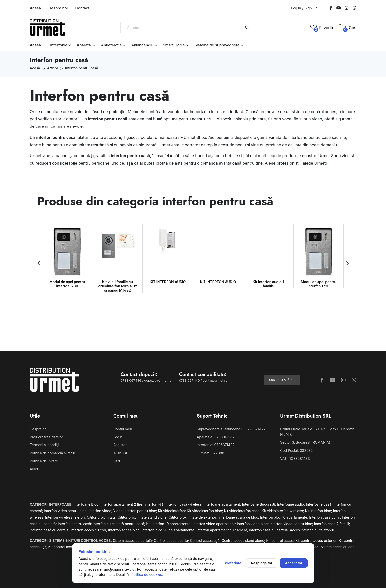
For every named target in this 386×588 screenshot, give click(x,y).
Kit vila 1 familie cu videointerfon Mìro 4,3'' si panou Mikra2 (67, 286)
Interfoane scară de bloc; (239, 517)
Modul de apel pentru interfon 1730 (268, 284)
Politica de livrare (44, 461)
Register (120, 445)
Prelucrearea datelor (46, 437)
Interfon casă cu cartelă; (50, 530)
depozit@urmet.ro (158, 380)
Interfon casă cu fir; (326, 517)
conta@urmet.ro (215, 380)
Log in (296, 8)
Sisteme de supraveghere (217, 45)
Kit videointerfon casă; (243, 511)
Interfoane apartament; (223, 504)
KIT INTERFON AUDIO (117, 282)
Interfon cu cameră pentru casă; (120, 524)
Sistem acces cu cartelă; (133, 540)
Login (118, 437)
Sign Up (311, 8)
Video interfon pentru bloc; (136, 511)
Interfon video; (101, 511)
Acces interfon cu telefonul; (312, 530)
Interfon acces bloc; (125, 530)
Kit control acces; (281, 540)
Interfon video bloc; (253, 524)
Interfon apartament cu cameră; (223, 530)
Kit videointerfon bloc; (205, 511)
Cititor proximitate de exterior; (193, 517)
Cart (117, 461)
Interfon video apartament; (215, 524)
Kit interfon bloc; (319, 511)
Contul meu (123, 429)
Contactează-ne (282, 380)
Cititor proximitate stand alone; (143, 517)
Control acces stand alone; (244, 540)
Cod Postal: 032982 (296, 451)
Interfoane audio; (292, 504)
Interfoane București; (260, 504)
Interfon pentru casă (82, 68)
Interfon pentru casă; (75, 524)
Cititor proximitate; (102, 517)
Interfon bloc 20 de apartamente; (169, 530)
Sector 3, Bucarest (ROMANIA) (305, 442)
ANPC (35, 469)
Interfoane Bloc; (87, 504)
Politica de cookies (147, 575)
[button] (39, 263)
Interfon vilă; (155, 504)
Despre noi (58, 8)
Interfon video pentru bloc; (66, 511)
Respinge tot (262, 563)
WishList (120, 453)
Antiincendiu (142, 45)
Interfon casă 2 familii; (332, 524)
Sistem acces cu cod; (338, 547)
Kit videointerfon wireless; (283, 511)
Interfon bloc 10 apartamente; (285, 517)
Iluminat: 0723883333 (215, 453)
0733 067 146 (131, 380)
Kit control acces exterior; (317, 540)
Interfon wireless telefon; (66, 517)
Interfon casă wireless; (185, 504)
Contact (82, 8)
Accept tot (294, 563)
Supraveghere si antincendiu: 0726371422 (231, 429)
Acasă (35, 8)
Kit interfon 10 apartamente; (169, 524)
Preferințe (233, 563)
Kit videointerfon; (172, 511)
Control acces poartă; (172, 540)
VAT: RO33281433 (295, 458)
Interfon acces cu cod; (89, 530)
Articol (53, 68)
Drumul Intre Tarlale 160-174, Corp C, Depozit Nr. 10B (317, 432)
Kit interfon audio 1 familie (218, 284)
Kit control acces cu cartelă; (72, 547)
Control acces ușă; (206, 540)
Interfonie (59, 45)
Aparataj (84, 45)
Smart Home (174, 45)
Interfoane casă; (320, 504)
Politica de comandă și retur (53, 453)
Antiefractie (112, 45)
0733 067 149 (189, 380)
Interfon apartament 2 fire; (122, 504)
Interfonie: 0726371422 (216, 445)
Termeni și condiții (45, 445)
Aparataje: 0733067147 (216, 437)
